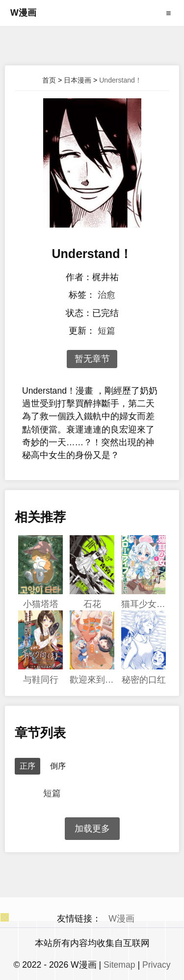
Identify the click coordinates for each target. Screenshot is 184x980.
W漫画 (23, 13)
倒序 (58, 766)
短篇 (106, 331)
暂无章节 (92, 359)
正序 (27, 766)
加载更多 (92, 829)
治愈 (106, 295)
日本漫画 (78, 80)
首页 (49, 80)
